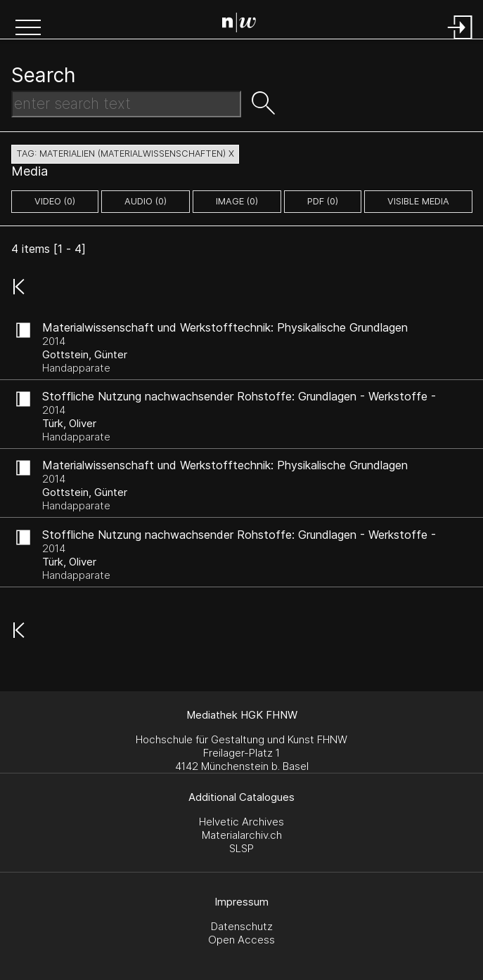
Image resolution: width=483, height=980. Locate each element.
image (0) (237, 201)
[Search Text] (126, 104)
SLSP (241, 848)
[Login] (461, 40)
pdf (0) (323, 201)
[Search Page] (244, 25)
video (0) (55, 201)
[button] (28, 29)
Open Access (241, 940)
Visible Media (418, 201)
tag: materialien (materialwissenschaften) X (125, 153)
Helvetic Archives (241, 822)
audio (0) (146, 201)
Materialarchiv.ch (242, 835)
